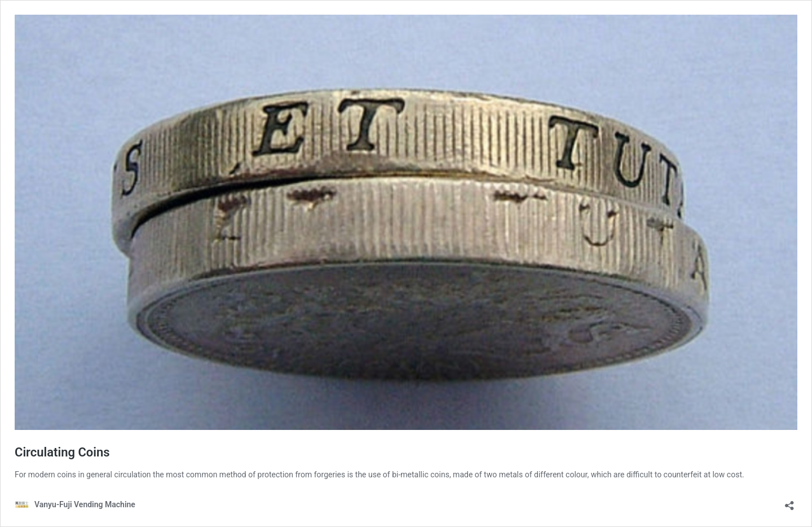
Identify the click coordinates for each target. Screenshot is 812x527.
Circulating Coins (62, 452)
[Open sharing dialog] (789, 502)
